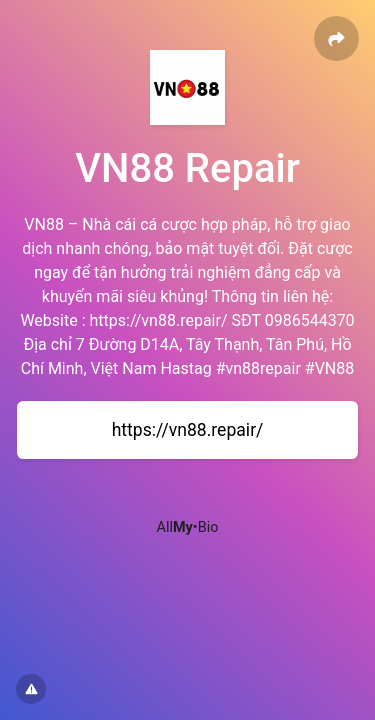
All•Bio (188, 527)
